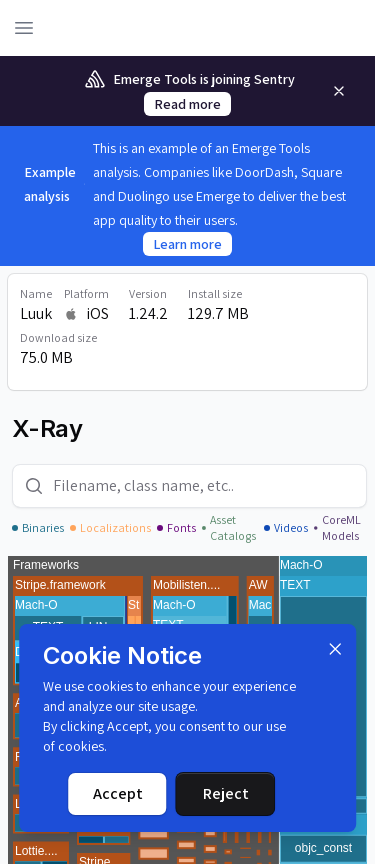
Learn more (187, 244)
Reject (226, 793)
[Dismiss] (335, 649)
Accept (118, 793)
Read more (187, 104)
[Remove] (339, 91)
